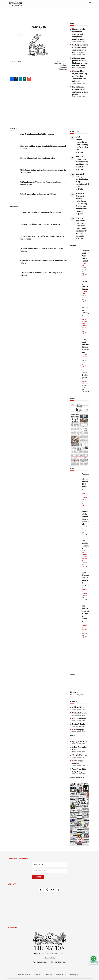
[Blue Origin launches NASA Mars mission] (15, 138)
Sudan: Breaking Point (85, 375)
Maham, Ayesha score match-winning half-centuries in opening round (79, 34)
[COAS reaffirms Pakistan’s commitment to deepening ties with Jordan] (15, 264)
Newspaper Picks (60, 63)
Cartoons (63, 67)
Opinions (63, 65)
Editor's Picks (61, 61)
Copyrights (74, 975)
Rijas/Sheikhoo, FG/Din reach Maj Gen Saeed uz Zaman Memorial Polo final (79, 76)
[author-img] (75, 255)
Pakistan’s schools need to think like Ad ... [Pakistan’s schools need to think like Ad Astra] (85, 482)
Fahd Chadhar (85, 357)
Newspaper (63, 69)
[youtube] (52, 890)
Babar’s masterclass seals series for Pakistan (38, 194)
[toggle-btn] (90, 3)
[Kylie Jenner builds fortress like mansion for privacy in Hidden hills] (15, 174)
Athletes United (79, 707)
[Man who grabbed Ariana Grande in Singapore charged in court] (15, 150)
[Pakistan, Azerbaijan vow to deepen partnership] (15, 228)
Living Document (79, 719)
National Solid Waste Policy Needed (85, 256)
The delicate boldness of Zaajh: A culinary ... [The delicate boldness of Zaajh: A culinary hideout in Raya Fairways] (85, 613)
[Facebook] (12, 79)
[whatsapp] (25, 79)
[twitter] (16, 79)
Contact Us (38, 975)
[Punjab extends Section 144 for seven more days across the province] (15, 240)
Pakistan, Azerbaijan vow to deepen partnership (40, 224)
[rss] (58, 890)
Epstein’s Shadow (79, 724)
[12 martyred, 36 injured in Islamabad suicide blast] (15, 216)
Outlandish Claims (80, 713)
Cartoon (74, 692)
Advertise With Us (24, 975)
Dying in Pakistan (79, 742)
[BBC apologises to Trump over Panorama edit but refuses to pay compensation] (15, 186)
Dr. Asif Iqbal (84, 265)
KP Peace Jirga (78, 730)
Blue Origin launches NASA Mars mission (37, 134)
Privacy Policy (61, 975)
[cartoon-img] (80, 684)
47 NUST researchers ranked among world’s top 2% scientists (82, 162)
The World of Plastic (81, 755)
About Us (49, 975)
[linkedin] (20, 79)
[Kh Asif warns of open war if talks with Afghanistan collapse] (15, 276)
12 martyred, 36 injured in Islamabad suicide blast (41, 212)
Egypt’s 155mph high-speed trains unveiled (38, 158)
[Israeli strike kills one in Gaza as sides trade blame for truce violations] (15, 252)
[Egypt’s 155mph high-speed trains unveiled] (15, 162)
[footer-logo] (50, 941)
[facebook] (79, 153)
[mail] (29, 79)
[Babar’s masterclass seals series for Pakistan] (15, 198)
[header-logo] (16, 3)
